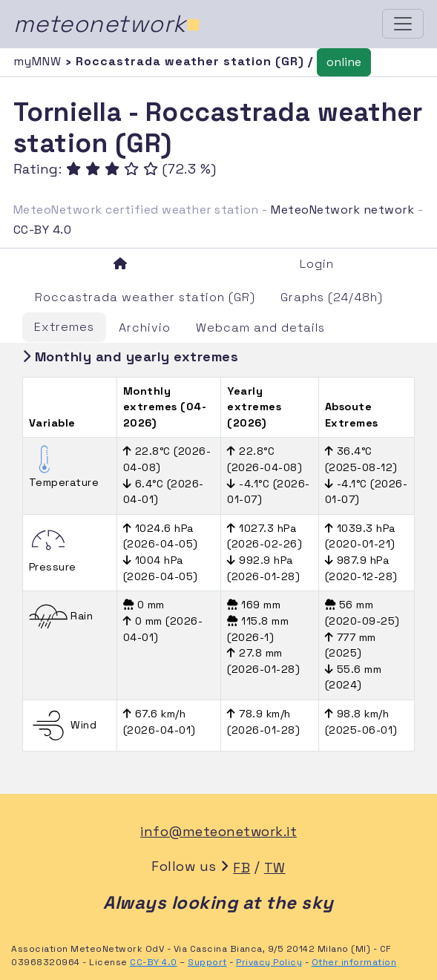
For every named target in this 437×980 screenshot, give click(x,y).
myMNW (39, 61)
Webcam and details (260, 328)
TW (275, 868)
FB (241, 868)
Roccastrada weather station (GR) (145, 297)
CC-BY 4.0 (43, 230)
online (344, 62)
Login (317, 264)
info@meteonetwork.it (218, 831)
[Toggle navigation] (403, 24)
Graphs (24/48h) (332, 297)
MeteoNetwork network (342, 210)
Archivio (145, 328)
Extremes (64, 327)
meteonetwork (107, 24)
